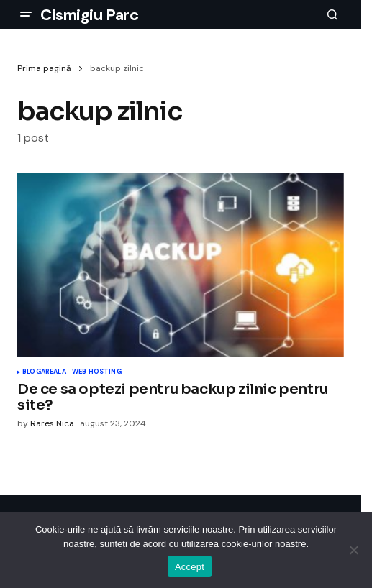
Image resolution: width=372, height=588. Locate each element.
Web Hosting (97, 372)
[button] (26, 14)
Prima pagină (44, 68)
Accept (190, 567)
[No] (354, 550)
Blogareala (44, 372)
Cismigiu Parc (89, 15)
